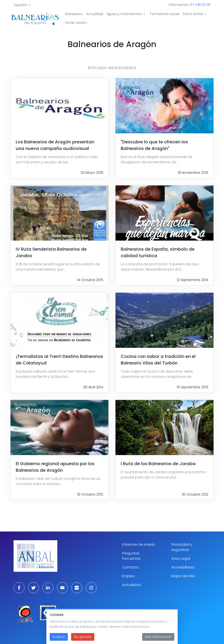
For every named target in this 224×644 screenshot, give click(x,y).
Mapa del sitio (183, 576)
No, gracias (83, 640)
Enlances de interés (139, 545)
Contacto (130, 567)
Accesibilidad (183, 567)
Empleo (128, 576)
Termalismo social (164, 14)
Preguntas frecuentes (131, 556)
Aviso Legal (181, 559)
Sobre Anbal (193, 14)
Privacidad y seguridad (182, 547)
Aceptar (59, 640)
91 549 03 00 (200, 5)
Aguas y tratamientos (124, 14)
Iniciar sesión (76, 23)
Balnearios (74, 14)
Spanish (20, 5)
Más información (158, 640)
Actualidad (95, 14)
